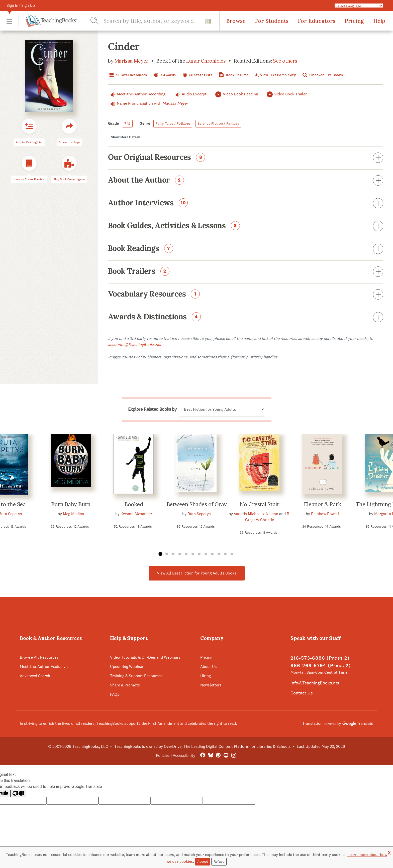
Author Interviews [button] (246, 204)
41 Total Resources (127, 75)
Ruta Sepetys (199, 514)
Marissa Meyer (131, 61)
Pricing (354, 21)
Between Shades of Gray (197, 504)
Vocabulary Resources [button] (246, 295)
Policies (163, 755)
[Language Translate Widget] (359, 6)
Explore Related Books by (152, 409)
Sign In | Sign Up (21, 5)
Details (124, 137)
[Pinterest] (218, 755)
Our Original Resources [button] (246, 158)
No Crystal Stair (259, 504)
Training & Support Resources (136, 676)
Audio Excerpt (190, 94)
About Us (209, 667)
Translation (338, 723)
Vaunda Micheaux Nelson (256, 514)
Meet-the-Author (137, 94)
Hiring (206, 676)
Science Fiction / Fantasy (218, 123)
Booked (134, 504)
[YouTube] (226, 755)
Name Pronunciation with (148, 103)
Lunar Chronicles (206, 61)
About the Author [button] (246, 181)
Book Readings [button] (246, 249)
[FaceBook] (203, 755)
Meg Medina (73, 514)
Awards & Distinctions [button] (246, 318)
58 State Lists (197, 75)
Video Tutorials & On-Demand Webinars (145, 657)
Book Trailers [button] (246, 272)
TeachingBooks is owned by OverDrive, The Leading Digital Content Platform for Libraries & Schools (203, 746)
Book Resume (233, 75)
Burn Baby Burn (71, 504)
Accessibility (184, 755)
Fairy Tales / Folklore (173, 123)
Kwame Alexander (136, 514)
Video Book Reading (236, 94)
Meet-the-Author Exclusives (45, 667)
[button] (9, 21)
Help (379, 21)
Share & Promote (125, 685)
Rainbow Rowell (325, 514)
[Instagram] (234, 755)
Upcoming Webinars (128, 667)
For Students (272, 21)
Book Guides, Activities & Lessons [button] (246, 226)
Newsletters (211, 685)
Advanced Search (35, 676)
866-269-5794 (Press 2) (321, 666)
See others (285, 61)
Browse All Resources (39, 657)
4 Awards (164, 75)
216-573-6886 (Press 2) (320, 658)
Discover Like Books (322, 75)
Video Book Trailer (286, 94)
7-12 (127, 123)
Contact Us (302, 693)
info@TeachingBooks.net (315, 683)
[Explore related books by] (222, 409)
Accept (203, 861)
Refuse (219, 861)
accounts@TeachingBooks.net (135, 344)
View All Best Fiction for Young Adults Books (197, 573)
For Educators (317, 21)
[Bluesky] (210, 755)
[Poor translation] (18, 793)
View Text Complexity (275, 75)
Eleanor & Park (322, 504)
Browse (236, 21)
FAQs (115, 694)
